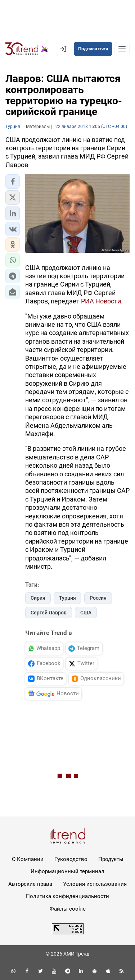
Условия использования (95, 884)
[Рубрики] (122, 49)
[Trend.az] (27, 49)
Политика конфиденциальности (67, 896)
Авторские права (30, 884)
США (86, 613)
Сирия (38, 598)
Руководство (71, 859)
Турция (67, 598)
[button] (13, 182)
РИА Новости (101, 301)
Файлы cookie (68, 909)
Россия (98, 598)
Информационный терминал (67, 871)
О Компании (28, 859)
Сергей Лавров (49, 613)
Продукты (111, 859)
